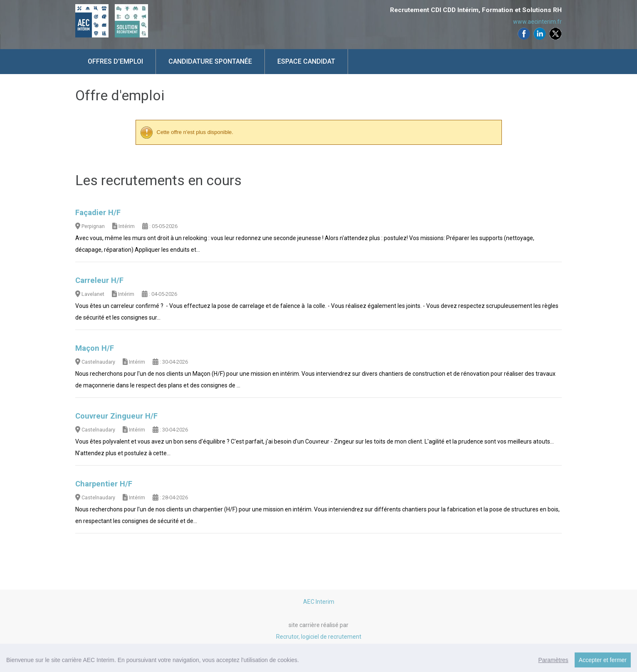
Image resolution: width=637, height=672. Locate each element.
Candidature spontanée (210, 61)
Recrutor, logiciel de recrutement (319, 637)
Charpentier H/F (104, 484)
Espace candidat (306, 61)
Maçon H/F (95, 348)
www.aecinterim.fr (537, 22)
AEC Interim (319, 602)
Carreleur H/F (99, 280)
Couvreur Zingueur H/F (116, 416)
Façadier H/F (98, 213)
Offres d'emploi (115, 61)
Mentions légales (319, 660)
